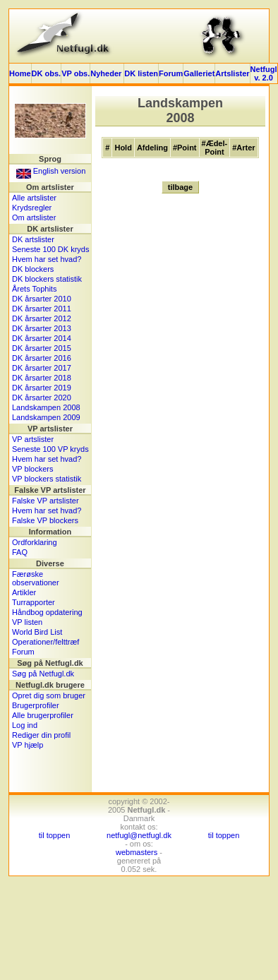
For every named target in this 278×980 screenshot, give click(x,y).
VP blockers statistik (47, 479)
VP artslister (33, 439)
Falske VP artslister (46, 501)
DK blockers (33, 269)
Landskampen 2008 (46, 407)
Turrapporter (34, 602)
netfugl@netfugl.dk (139, 835)
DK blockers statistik (47, 279)
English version (51, 171)
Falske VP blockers (45, 520)
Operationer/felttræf (46, 642)
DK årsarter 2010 (42, 299)
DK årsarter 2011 (42, 309)
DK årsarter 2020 (42, 398)
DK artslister (33, 239)
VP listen (27, 622)
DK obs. (47, 73)
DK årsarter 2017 (42, 368)
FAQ (20, 552)
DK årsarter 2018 (42, 378)
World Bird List (37, 632)
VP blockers (33, 469)
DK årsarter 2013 (42, 328)
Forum (171, 73)
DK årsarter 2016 (42, 358)
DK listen (141, 73)
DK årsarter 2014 (42, 338)
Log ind (25, 725)
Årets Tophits (34, 289)
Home (20, 73)
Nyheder (107, 73)
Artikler (24, 592)
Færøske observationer (36, 578)
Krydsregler (32, 208)
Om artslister (34, 217)
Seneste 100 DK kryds (50, 249)
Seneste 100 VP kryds (50, 449)
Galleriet (199, 73)
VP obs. (75, 73)
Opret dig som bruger (49, 695)
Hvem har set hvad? (47, 259)
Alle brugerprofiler (43, 715)
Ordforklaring (35, 542)
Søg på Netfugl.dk (43, 674)
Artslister (232, 73)
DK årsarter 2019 (42, 388)
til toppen (55, 835)
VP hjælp (28, 745)
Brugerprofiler (36, 705)
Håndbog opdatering (47, 612)
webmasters (137, 852)
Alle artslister (34, 198)
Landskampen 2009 (46, 417)
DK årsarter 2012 (42, 318)
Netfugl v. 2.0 (264, 73)
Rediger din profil (41, 735)
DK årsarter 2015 (42, 348)
